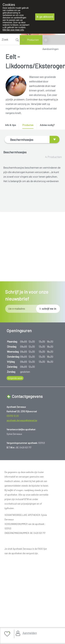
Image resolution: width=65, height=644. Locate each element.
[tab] (12, 126)
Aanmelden (30, 633)
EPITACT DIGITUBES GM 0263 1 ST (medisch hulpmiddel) (33, 239)
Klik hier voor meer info (13, 30)
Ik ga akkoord (45, 17)
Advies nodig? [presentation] (47, 125)
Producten (33, 40)
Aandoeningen (51, 49)
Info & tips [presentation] (11, 125)
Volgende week (15, 460)
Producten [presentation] (28, 125)
